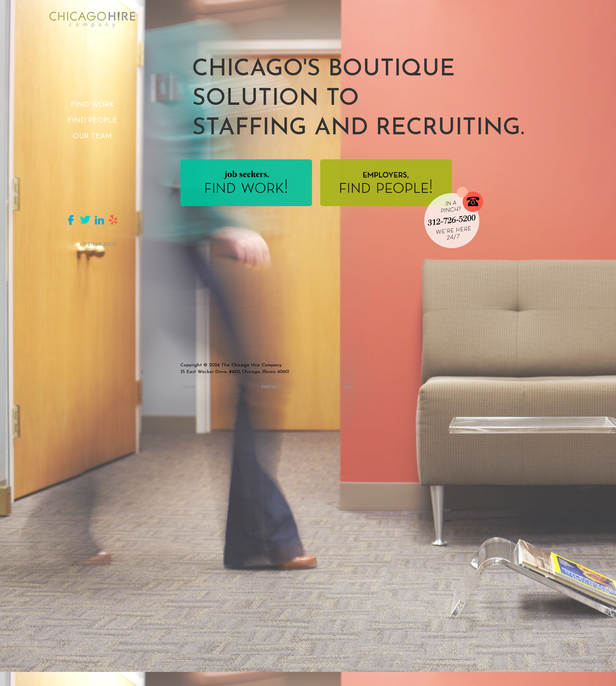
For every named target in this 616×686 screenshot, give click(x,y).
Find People (92, 121)
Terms (188, 387)
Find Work (92, 105)
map (348, 387)
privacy (271, 387)
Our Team (92, 136)
